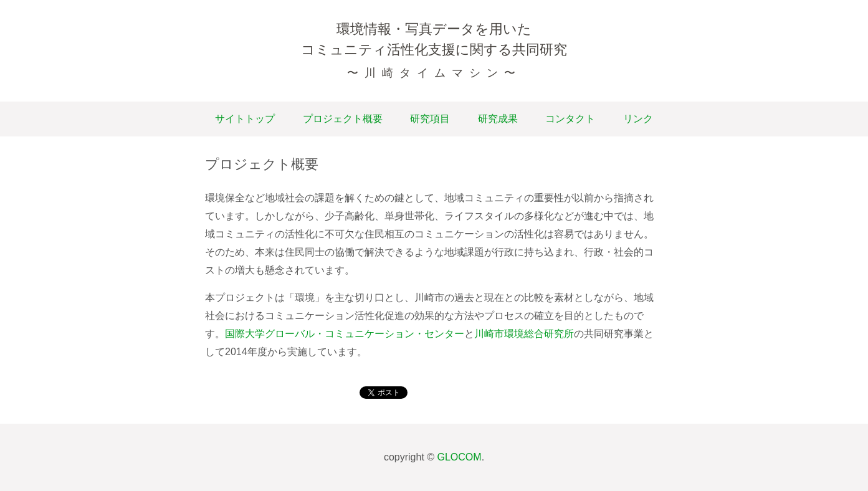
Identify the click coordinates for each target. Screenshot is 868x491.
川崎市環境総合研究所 (524, 334)
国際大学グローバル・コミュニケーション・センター (345, 334)
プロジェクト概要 (343, 119)
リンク (638, 119)
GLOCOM (460, 457)
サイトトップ (245, 119)
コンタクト (570, 119)
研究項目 (430, 119)
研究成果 (498, 119)
